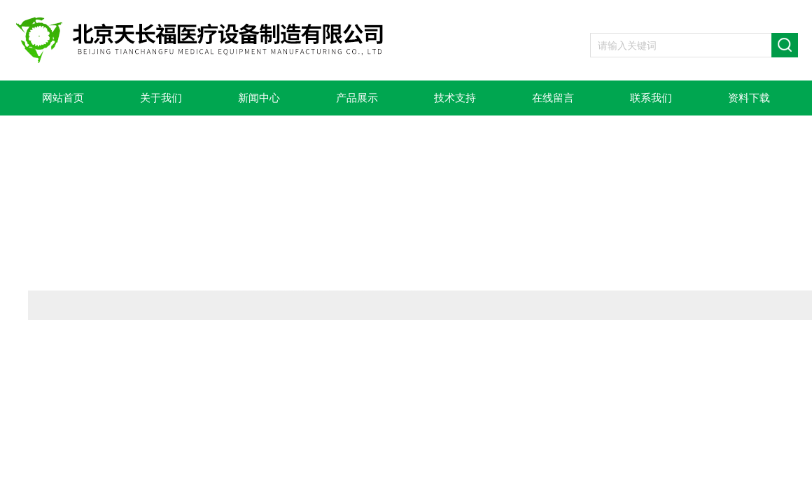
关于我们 (161, 98)
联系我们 (651, 98)
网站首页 (63, 98)
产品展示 (357, 98)
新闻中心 (259, 98)
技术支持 (455, 98)
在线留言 (553, 98)
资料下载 (749, 98)
